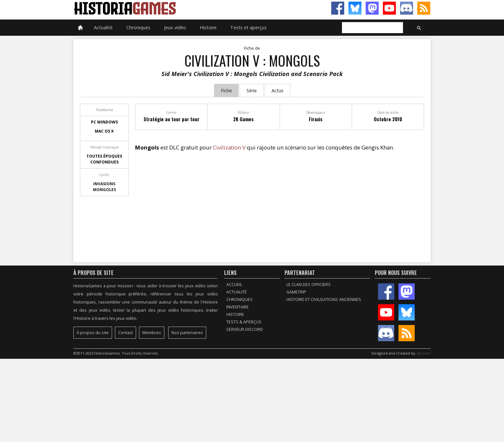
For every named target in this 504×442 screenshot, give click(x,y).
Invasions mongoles (104, 187)
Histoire (208, 27)
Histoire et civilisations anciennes (324, 299)
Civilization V (229, 147)
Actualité (103, 27)
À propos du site (93, 333)
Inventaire (238, 307)
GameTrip (296, 292)
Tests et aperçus (248, 27)
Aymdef (424, 353)
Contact (126, 333)
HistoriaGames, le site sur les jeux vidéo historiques (163, 8)
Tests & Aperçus (244, 322)
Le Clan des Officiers (309, 285)
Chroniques (138, 27)
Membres (152, 333)
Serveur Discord (245, 329)
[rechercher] (372, 28)
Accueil (234, 285)
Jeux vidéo (175, 27)
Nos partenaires (187, 333)
